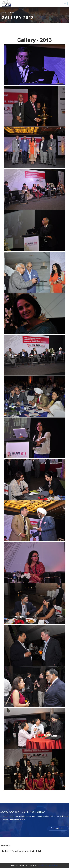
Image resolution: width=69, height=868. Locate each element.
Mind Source (35, 865)
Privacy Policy (44, 865)
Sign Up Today (58, 828)
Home (4, 12)
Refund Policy (54, 865)
